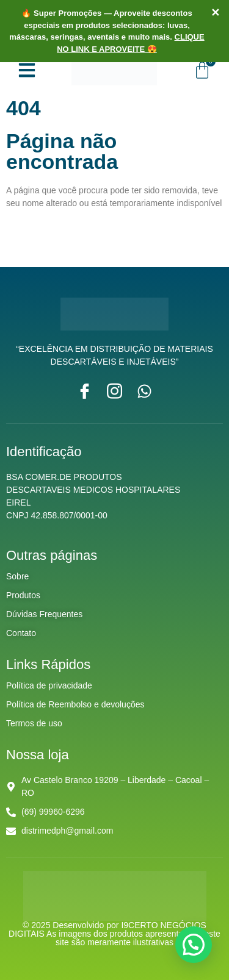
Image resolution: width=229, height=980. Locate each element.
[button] (194, 945)
